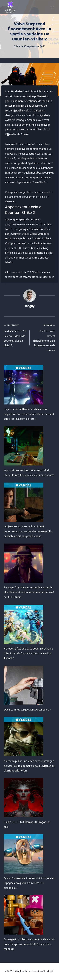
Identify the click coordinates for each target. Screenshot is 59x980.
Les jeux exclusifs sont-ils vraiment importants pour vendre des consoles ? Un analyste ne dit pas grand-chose (28, 531)
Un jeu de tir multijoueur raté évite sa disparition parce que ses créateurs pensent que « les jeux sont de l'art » (29, 414)
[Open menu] (52, 7)
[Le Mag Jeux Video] (10, 7)
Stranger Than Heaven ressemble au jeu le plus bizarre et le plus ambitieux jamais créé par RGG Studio (29, 592)
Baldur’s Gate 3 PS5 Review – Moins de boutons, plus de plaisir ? (15, 335)
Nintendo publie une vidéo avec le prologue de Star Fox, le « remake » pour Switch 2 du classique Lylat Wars (29, 766)
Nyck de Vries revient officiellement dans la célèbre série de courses (44, 337)
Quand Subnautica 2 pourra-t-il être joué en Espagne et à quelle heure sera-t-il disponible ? (29, 883)
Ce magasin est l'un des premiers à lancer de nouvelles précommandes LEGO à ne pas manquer (29, 944)
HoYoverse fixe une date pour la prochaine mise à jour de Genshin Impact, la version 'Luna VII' (28, 653)
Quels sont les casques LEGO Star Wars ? (27, 710)
